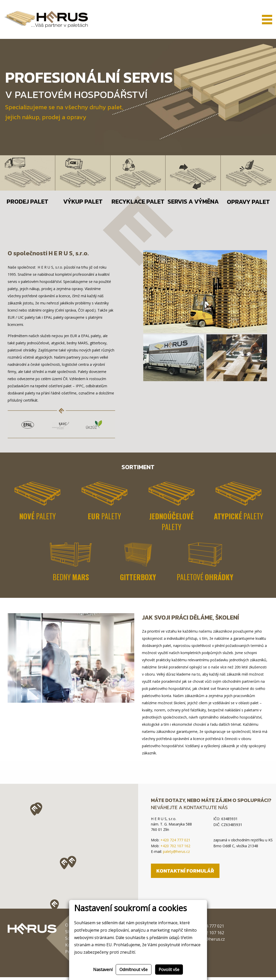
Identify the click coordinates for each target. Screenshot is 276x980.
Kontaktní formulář (185, 874)
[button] (54, 908)
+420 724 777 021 (175, 843)
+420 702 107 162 (175, 848)
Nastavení (103, 970)
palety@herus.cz (176, 854)
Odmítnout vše (134, 970)
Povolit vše (169, 970)
